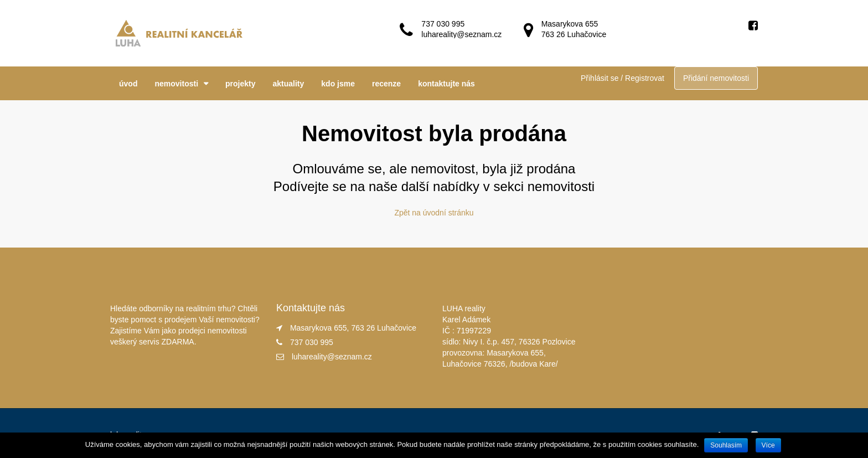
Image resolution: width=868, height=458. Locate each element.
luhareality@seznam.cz (332, 357)
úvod (128, 84)
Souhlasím (726, 445)
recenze (386, 84)
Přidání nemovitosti (716, 78)
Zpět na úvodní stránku (434, 213)
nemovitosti (176, 84)
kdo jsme (338, 84)
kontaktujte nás (446, 84)
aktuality (289, 84)
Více (768, 445)
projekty (240, 84)
